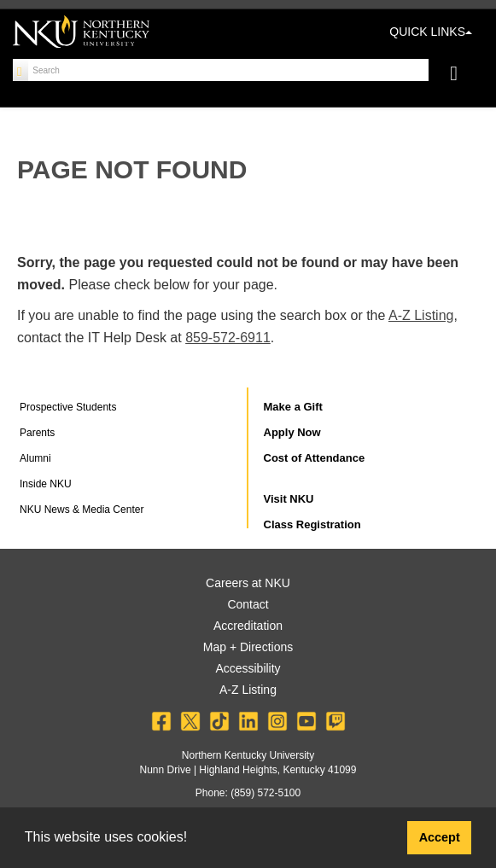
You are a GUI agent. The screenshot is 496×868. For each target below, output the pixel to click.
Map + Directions (248, 647)
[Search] (21, 70)
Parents (37, 433)
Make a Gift (293, 407)
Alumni (35, 458)
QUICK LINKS (431, 32)
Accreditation (248, 626)
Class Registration (312, 524)
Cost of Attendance (315, 458)
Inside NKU (46, 484)
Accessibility (248, 668)
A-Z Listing (421, 315)
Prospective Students (68, 407)
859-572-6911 (228, 338)
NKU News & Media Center (82, 510)
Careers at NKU (248, 583)
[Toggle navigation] (462, 76)
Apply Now (292, 432)
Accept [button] (440, 837)
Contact (248, 604)
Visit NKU (289, 499)
